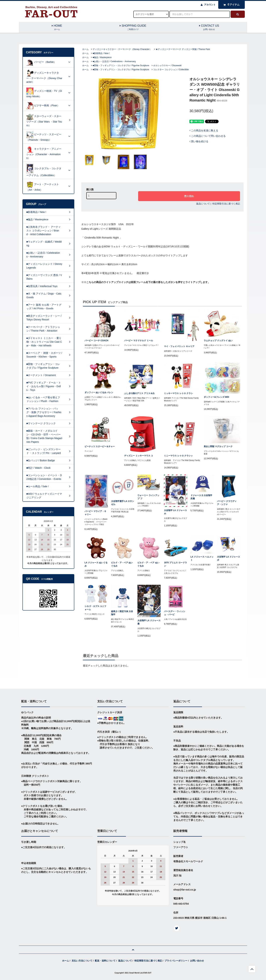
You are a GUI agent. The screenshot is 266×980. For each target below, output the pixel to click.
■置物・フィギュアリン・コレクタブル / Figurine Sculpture (121, 65)
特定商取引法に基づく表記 (226, 204)
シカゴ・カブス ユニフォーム (95, 608)
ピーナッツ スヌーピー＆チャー (100, 446)
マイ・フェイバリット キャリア (179, 346)
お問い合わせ (197, 961)
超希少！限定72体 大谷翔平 (122, 613)
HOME (57, 28)
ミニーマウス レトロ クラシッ (178, 456)
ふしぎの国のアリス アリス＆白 (139, 393)
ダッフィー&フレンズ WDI (216, 397)
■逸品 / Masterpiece (102, 57)
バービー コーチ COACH (96, 341)
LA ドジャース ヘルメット (202, 558)
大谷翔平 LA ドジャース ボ (229, 558)
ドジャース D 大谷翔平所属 (201, 497)
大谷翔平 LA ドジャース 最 (149, 622)
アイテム (231, 5)
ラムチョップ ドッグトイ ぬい (218, 341)
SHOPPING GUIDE (133, 28)
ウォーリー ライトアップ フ (148, 497)
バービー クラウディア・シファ (227, 503)
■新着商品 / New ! (101, 53)
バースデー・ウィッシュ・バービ (175, 613)
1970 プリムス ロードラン (175, 564)
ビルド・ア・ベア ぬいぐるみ (122, 564)
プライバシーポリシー (176, 961)
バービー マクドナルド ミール (139, 341)
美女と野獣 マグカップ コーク (218, 446)
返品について (203, 204)
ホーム (85, 49)
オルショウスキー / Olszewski (167, 65)
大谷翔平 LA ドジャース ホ (175, 512)
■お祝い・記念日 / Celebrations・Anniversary (114, 61)
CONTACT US (209, 28)
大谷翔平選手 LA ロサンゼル (123, 503)
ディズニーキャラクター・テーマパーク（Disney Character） (122, 49)
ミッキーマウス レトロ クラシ (178, 393)
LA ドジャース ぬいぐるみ (96, 564)
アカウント (210, 5)
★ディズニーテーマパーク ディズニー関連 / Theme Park (183, 49)
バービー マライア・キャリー (95, 513)
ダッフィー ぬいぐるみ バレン (99, 392)
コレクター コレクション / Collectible (171, 70)
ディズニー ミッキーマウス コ (139, 456)
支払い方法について (82, 961)
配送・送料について (105, 961)
